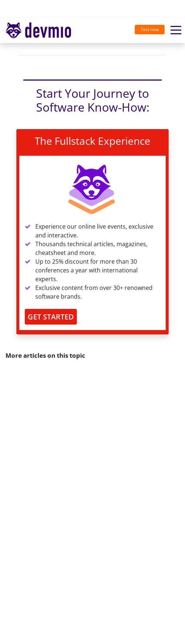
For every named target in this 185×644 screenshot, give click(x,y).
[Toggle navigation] (41, 31)
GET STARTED (51, 317)
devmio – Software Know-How (38, 30)
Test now (150, 29)
